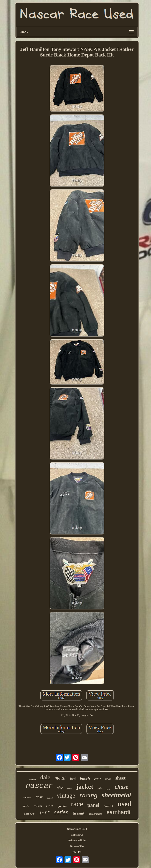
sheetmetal (116, 795)
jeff (44, 813)
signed (50, 798)
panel (93, 805)
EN (74, 852)
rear (50, 806)
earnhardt (118, 812)
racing (89, 795)
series (61, 812)
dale (45, 777)
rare (69, 788)
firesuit (79, 813)
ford (73, 779)
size (60, 788)
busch (85, 778)
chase (122, 787)
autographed (95, 814)
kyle (109, 789)
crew (98, 779)
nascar (39, 786)
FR (80, 852)
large (29, 814)
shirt (100, 789)
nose (39, 797)
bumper (32, 780)
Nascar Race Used (77, 829)
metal (60, 778)
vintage (66, 795)
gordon (62, 806)
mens (38, 806)
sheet (120, 778)
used (125, 804)
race (77, 804)
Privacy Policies (77, 841)
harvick (109, 806)
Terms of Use (77, 846)
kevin (26, 806)
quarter (27, 797)
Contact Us (77, 835)
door (108, 779)
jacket (85, 787)
